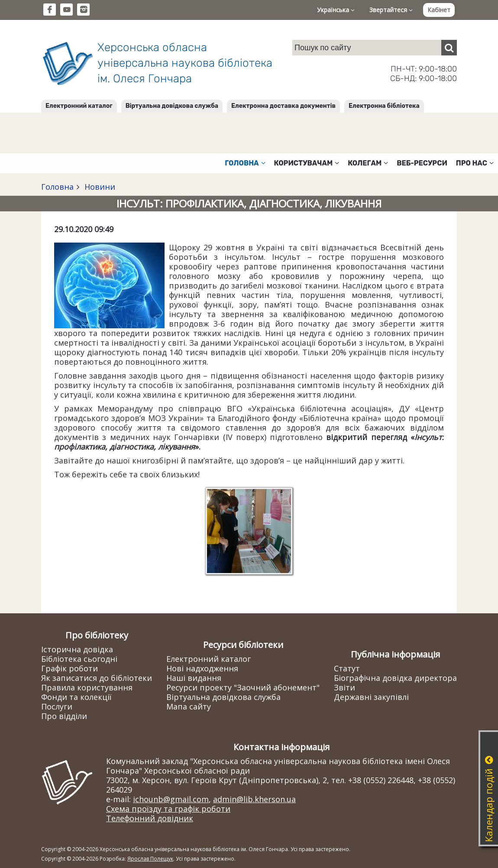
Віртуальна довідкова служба (172, 106)
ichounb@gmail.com (171, 799)
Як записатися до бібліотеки (97, 678)
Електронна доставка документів (283, 106)
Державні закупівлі (371, 697)
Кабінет (439, 10)
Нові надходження (202, 668)
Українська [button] (336, 10)
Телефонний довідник (150, 818)
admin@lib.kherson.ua (254, 799)
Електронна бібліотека (384, 106)
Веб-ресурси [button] (422, 163)
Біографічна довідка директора (395, 678)
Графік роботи (70, 668)
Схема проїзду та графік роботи (168, 809)
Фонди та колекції (76, 697)
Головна (57, 187)
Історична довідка (77, 649)
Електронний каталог (79, 106)
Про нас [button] (475, 163)
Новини (99, 187)
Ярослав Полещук (150, 859)
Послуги (57, 706)
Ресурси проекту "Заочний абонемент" (243, 687)
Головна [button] (245, 163)
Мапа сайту (189, 706)
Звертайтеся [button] (391, 10)
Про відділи (64, 716)
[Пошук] (449, 48)
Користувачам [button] (307, 163)
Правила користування (87, 687)
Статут (347, 668)
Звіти (344, 687)
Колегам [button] (368, 163)
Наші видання (194, 678)
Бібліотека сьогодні (79, 659)
